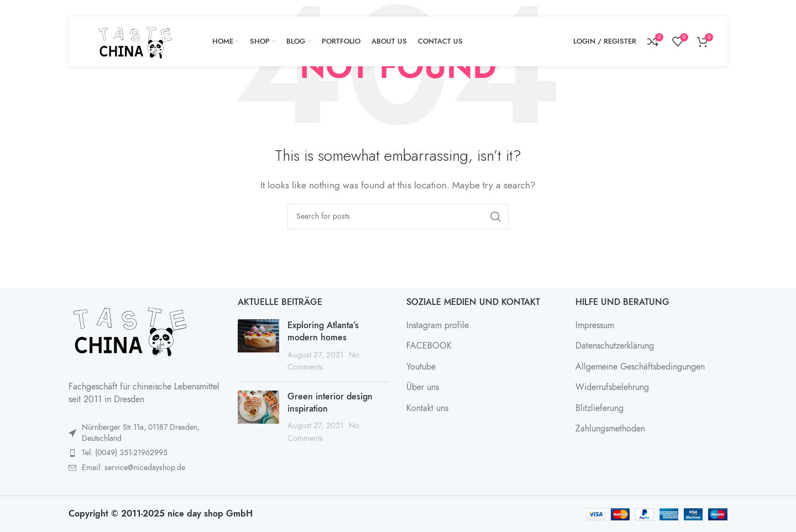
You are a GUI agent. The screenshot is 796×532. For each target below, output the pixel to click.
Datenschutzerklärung (615, 346)
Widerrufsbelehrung (612, 387)
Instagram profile (438, 325)
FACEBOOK (429, 346)
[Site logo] (135, 41)
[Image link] (129, 329)
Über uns (423, 387)
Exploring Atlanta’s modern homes (323, 331)
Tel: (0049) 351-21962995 (125, 453)
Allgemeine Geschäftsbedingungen (640, 367)
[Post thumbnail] (258, 346)
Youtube (421, 367)
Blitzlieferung (599, 408)
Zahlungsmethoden (610, 429)
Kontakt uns (427, 408)
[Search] (398, 217)
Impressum (595, 325)
